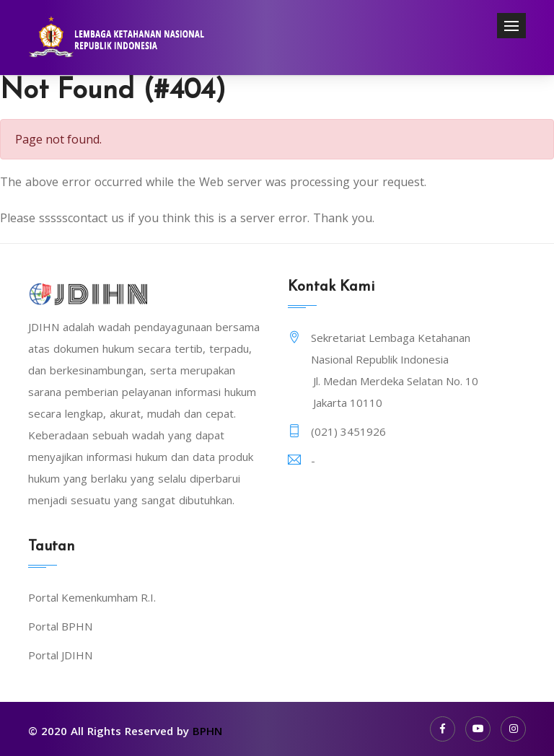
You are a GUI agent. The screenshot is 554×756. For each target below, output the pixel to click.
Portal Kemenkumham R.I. (92, 597)
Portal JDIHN (60, 655)
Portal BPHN (60, 626)
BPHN (207, 731)
